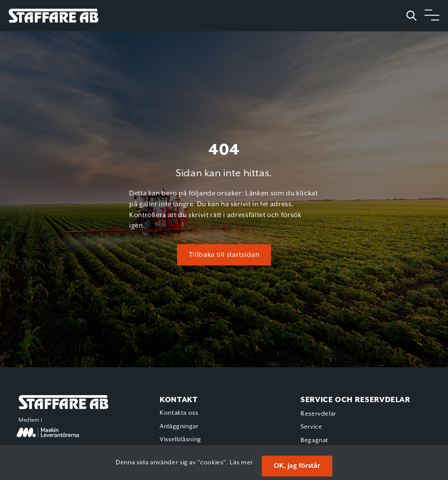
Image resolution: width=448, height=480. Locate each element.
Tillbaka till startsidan (224, 255)
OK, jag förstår (297, 466)
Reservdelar (318, 414)
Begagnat (314, 440)
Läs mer (241, 463)
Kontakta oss (179, 413)
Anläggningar (179, 426)
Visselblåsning (181, 440)
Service (311, 427)
